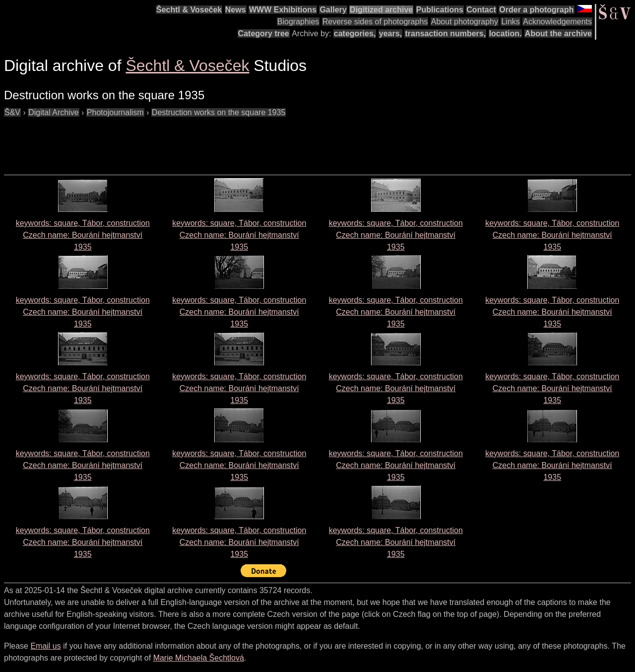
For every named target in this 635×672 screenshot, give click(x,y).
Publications (440, 10)
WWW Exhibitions (283, 10)
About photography (465, 22)
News (236, 10)
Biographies (298, 22)
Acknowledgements (557, 22)
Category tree (264, 34)
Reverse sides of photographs (375, 22)
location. (506, 34)
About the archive (558, 34)
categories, (355, 34)
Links (510, 22)
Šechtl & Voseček (189, 10)
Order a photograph (536, 10)
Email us (45, 646)
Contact (481, 10)
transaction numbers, (445, 34)
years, (390, 34)
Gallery (333, 10)
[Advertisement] (185, 141)
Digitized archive (381, 10)
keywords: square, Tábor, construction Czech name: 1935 (83, 235)
